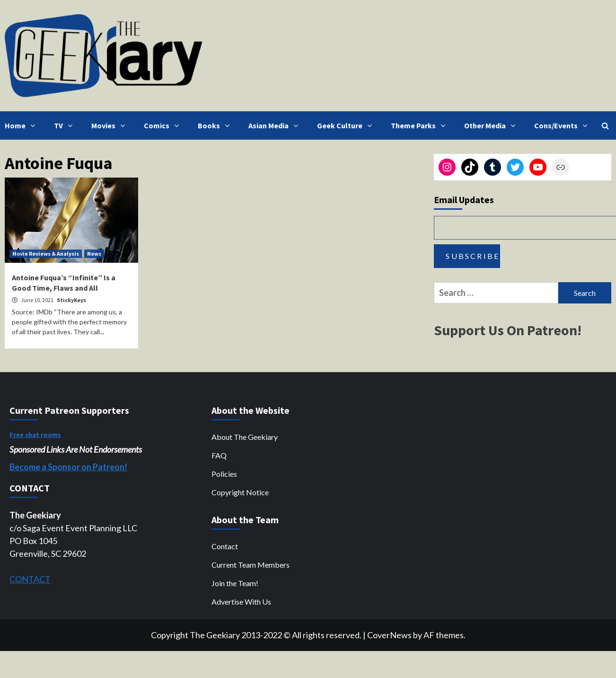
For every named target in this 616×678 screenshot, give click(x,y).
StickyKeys (71, 300)
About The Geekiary (245, 437)
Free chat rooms (35, 435)
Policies (224, 474)
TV (66, 125)
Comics (164, 125)
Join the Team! (235, 583)
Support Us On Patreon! (508, 330)
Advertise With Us (241, 602)
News (94, 254)
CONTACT (30, 579)
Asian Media (276, 125)
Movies (110, 125)
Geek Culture (347, 125)
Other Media (492, 125)
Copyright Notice (240, 492)
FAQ (219, 455)
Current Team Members (251, 565)
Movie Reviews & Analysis (46, 254)
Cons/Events (563, 125)
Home (22, 125)
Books (216, 125)
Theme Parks (420, 125)
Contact (225, 546)
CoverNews (389, 635)
